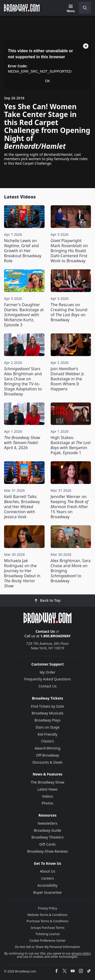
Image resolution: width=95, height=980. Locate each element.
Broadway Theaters (48, 837)
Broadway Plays (48, 720)
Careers (47, 878)
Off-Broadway (48, 755)
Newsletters (48, 823)
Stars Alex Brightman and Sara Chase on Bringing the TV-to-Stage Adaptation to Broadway (23, 381)
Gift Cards (48, 844)
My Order (47, 672)
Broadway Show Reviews (48, 851)
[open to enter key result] (85, 8)
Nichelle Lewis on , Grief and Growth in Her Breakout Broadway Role (23, 251)
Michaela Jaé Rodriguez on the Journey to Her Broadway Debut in (22, 573)
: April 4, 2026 (22, 443)
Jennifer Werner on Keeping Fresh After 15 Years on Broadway (70, 507)
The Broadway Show (48, 782)
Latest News (48, 789)
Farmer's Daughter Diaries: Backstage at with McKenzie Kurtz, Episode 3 (24, 315)
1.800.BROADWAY (55, 636)
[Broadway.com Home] (22, 8)
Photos (48, 803)
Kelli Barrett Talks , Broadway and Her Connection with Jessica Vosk (22, 507)
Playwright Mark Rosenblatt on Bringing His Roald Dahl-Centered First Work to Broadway (69, 251)
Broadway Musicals (48, 713)
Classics (48, 741)
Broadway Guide (47, 830)
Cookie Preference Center (48, 941)
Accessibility (48, 885)
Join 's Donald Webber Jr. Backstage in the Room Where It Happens (68, 379)
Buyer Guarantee (48, 892)
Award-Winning (48, 748)
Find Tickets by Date (48, 706)
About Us (47, 871)
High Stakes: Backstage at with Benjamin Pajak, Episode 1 (71, 445)
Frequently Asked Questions (48, 679)
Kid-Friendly (48, 734)
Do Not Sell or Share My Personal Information (48, 947)
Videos (48, 796)
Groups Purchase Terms (48, 928)
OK (47, 81)
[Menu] (71, 9)
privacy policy (81, 953)
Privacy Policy (48, 908)
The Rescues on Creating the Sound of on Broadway (69, 312)
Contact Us (45, 631)
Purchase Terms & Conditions (48, 921)
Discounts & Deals (48, 762)
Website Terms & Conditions (47, 915)
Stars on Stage (48, 727)
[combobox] (83, 8)
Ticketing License (48, 934)
